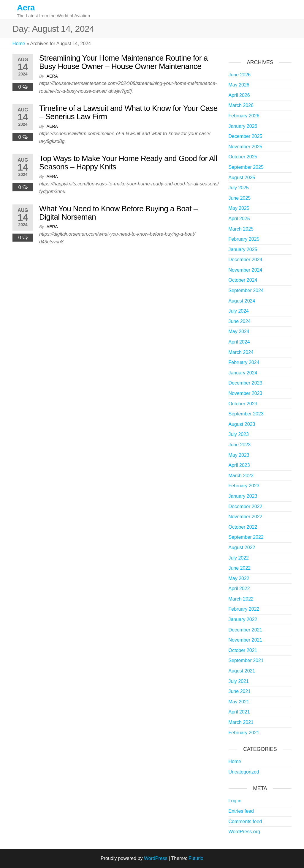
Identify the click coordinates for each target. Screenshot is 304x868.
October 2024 (243, 280)
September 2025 (246, 167)
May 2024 (239, 331)
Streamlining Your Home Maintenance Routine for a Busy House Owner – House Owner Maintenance (123, 62)
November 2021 (246, 640)
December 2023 (246, 383)
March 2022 (241, 599)
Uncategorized (244, 772)
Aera (26, 8)
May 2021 (239, 702)
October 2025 (243, 157)
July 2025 (239, 188)
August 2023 (242, 424)
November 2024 (246, 270)
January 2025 (243, 249)
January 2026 (243, 126)
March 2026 (241, 105)
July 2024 (239, 311)
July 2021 (239, 681)
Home (19, 44)
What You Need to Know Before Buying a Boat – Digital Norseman (118, 213)
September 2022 (246, 537)
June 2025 (240, 198)
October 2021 (243, 650)
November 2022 (246, 517)
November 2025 (246, 147)
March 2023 (241, 476)
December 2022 (246, 507)
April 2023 (239, 465)
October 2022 (243, 527)
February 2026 (244, 116)
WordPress (156, 858)
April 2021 (239, 712)
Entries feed (241, 811)
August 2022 (242, 548)
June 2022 (240, 568)
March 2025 (241, 229)
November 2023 (246, 393)
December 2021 (246, 630)
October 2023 (243, 404)
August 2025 (242, 178)
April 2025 (239, 219)
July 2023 (239, 434)
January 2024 (243, 373)
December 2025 (246, 136)
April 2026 (239, 95)
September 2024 (246, 290)
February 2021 (244, 733)
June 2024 (240, 321)
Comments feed (245, 821)
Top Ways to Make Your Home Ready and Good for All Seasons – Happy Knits (128, 163)
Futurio (196, 858)
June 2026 (240, 75)
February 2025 (244, 239)
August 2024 (242, 301)
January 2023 (243, 496)
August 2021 (242, 671)
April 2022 (239, 589)
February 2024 (244, 362)
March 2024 (241, 352)
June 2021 (240, 691)
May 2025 (239, 208)
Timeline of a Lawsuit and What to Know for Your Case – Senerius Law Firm (128, 112)
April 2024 (239, 342)
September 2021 (246, 660)
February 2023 (244, 486)
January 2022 (243, 619)
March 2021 (241, 722)
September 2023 (246, 414)
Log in (235, 801)
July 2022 (239, 558)
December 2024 (246, 260)
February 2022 (244, 609)
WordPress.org (244, 832)
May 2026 (239, 85)
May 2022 (239, 578)
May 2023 (239, 455)
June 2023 (240, 445)
